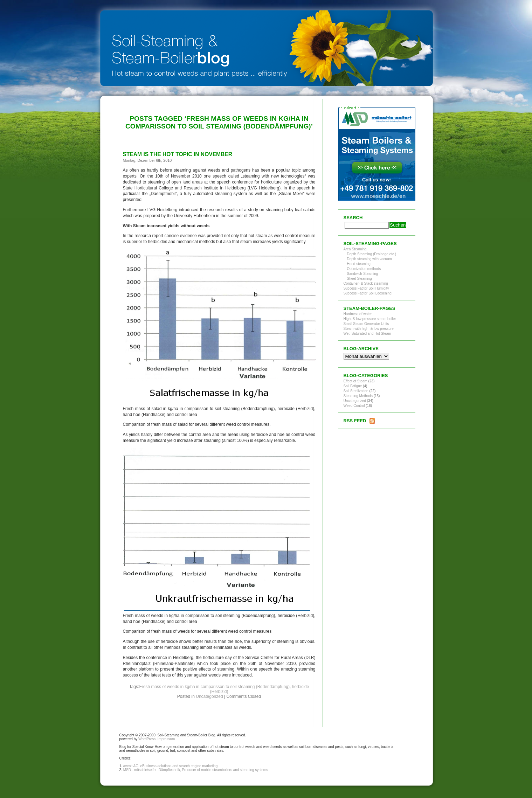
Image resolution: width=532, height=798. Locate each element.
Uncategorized (209, 696)
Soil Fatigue (353, 386)
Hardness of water (358, 314)
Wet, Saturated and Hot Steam (367, 334)
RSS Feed (355, 421)
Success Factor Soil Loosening (368, 293)
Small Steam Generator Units (366, 324)
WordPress (147, 739)
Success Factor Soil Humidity (366, 288)
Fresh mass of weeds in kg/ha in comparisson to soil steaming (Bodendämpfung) (214, 687)
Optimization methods (364, 269)
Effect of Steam (355, 381)
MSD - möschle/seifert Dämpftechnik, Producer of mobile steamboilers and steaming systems (196, 770)
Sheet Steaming (360, 279)
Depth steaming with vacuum (369, 259)
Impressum (166, 739)
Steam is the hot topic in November (178, 154)
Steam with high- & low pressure (369, 329)
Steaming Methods (358, 396)
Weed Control (354, 406)
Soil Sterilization (356, 391)
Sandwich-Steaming (363, 274)
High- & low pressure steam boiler (370, 319)
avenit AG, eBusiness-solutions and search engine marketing (171, 766)
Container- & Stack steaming (366, 283)
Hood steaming (359, 264)
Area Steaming (355, 249)
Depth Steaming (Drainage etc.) (372, 254)
